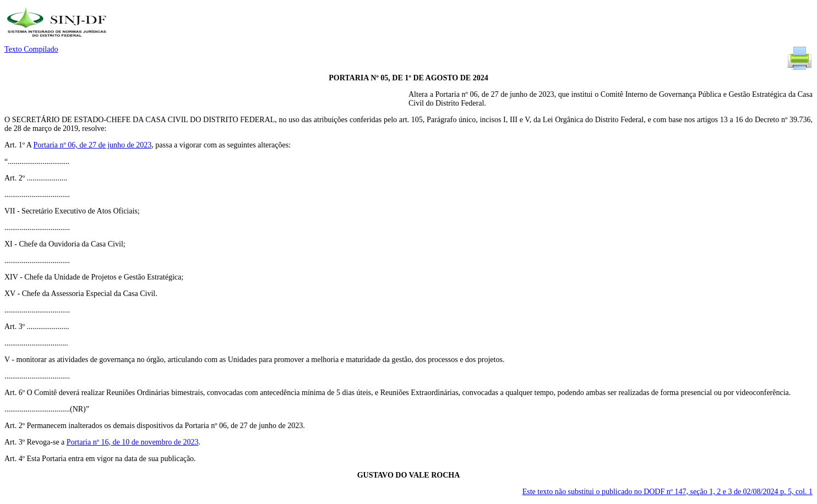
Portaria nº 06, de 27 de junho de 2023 (93, 145)
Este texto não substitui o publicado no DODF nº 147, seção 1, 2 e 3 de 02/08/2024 (668, 492)
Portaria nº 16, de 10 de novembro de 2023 (133, 442)
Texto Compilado (31, 49)
